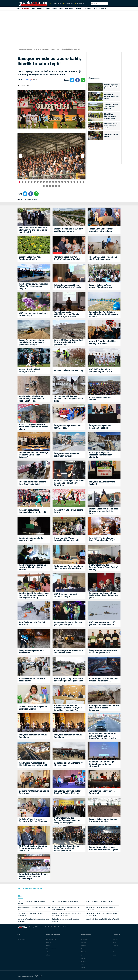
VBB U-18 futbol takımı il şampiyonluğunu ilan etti (101, 370)
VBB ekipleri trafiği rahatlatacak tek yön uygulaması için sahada (69, 680)
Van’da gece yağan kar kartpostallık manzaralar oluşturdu (100, 455)
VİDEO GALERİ (79, 3)
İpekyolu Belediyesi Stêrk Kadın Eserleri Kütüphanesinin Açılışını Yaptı (34, 876)
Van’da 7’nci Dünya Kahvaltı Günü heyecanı (66, 901)
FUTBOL (35, 200)
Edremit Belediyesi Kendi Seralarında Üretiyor (31, 258)
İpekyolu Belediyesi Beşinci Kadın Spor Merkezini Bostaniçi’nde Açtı (67, 848)
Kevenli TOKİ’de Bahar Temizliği (69, 370)
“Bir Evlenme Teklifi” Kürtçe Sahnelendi (102, 792)
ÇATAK (95, 9)
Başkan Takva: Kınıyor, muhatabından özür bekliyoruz (65, 920)
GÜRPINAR (103, 9)
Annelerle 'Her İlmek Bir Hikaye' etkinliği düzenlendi (104, 342)
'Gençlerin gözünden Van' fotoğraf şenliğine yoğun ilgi (67, 258)
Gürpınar (84, 961)
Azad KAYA (54, 927)
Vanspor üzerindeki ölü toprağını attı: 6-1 (30, 370)
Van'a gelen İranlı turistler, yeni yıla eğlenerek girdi (68, 623)
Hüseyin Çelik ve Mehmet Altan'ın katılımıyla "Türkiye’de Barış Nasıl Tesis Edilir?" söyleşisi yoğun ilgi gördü (68, 708)
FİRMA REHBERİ (56, 3)
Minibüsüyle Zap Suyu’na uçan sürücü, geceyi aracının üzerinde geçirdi (66, 914)
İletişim (115, 955)
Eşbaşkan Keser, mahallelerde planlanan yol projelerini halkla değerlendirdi (33, 230)
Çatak (83, 949)
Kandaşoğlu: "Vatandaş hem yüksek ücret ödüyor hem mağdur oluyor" (102, 914)
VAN (34, 9)
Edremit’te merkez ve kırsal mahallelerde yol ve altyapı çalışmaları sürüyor (32, 342)
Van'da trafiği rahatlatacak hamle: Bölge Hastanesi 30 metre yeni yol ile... (31, 399)
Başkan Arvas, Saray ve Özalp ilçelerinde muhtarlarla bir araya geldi (104, 595)
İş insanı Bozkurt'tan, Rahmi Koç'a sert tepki (100, 901)
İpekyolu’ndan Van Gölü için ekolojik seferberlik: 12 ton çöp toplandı (103, 314)
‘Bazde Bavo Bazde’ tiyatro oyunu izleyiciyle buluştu (101, 230)
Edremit (84, 952)
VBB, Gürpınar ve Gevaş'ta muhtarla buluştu (66, 595)
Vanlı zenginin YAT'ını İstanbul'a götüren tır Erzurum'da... (104, 680)
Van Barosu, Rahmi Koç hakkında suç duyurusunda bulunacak (34, 920)
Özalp (83, 967)
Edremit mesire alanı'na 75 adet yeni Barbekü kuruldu (69, 230)
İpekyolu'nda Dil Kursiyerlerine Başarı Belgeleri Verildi (103, 652)
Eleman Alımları (51, 940)
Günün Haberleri (51, 949)
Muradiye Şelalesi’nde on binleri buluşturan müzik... (111, 126)
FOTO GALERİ (68, 3)
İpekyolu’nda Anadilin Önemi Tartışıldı (102, 483)
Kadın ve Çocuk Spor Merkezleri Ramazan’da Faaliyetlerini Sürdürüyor (69, 483)
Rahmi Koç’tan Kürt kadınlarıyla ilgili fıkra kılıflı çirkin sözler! (101, 908)
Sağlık (48, 946)
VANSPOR (27, 200)
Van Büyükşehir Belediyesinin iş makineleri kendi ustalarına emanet (34, 567)
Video (114, 943)
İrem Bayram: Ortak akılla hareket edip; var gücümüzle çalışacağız (65, 908)
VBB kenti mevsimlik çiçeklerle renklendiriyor (33, 314)
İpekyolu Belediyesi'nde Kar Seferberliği (32, 652)
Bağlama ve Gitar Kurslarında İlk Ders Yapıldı (34, 792)
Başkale (84, 943)
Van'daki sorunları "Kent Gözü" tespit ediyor (33, 680)
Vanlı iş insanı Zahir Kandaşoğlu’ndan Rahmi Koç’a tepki (34, 908)
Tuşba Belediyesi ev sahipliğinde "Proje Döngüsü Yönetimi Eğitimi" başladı (67, 314)
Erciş (83, 955)
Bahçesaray (85, 940)
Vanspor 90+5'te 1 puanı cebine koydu (69, 511)
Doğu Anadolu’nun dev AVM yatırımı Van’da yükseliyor (32, 903)
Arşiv (114, 949)
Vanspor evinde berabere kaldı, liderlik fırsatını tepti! (65, 49)
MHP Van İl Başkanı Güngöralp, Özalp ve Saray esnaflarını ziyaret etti (33, 848)
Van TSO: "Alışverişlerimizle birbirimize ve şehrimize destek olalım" (34, 427)
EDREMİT (55, 9)
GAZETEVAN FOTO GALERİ (42, 49)
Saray (83, 964)
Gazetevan (22, 49)
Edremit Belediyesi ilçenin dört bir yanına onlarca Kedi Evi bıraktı (103, 511)
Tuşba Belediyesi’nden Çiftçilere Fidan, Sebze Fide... (111, 87)
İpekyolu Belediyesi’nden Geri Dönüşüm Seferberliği (102, 919)
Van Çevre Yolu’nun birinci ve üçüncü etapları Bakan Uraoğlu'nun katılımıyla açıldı (102, 736)
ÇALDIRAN (88, 9)
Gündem (21, 896)
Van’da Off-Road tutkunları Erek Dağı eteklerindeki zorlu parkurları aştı (69, 342)
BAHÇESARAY (70, 9)
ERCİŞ (61, 9)
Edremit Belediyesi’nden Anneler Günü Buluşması (100, 286)
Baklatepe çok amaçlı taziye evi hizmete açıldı (69, 764)
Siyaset (49, 943)
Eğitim (49, 955)
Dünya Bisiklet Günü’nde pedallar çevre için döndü (110, 116)
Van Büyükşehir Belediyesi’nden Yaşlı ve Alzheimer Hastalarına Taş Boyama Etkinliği (34, 595)
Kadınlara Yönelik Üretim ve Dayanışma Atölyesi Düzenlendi (34, 820)
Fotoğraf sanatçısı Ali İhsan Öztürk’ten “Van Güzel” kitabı (67, 286)
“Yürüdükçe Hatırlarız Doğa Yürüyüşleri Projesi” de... (111, 106)
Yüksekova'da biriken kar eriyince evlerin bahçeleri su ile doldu (68, 399)
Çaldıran (84, 946)
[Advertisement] (12, 37)
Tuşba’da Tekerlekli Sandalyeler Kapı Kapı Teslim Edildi (34, 483)
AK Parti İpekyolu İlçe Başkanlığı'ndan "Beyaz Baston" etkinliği (103, 567)
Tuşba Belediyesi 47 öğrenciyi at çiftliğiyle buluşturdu (103, 258)
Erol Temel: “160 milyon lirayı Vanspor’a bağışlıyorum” (30, 914)
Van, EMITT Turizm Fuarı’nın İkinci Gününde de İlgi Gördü (102, 539)
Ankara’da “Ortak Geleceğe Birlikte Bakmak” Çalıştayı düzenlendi (101, 764)
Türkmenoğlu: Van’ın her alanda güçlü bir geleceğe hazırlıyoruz (69, 567)
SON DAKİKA (26, 9)
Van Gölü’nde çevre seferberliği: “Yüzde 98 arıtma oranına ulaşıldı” (34, 286)
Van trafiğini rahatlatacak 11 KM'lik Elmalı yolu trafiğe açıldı (33, 764)
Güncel (49, 952)
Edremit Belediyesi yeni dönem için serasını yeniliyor (103, 820)
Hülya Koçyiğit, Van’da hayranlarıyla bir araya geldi (67, 539)
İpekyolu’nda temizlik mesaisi (111, 136)
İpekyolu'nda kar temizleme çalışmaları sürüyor (67, 455)
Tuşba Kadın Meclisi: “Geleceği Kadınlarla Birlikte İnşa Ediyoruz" (33, 455)
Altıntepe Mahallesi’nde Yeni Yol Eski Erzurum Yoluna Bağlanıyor (104, 708)
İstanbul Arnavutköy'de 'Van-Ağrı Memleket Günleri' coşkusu (104, 848)
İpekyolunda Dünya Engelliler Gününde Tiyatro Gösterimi (67, 792)
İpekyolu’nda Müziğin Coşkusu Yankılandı (33, 736)
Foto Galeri (29, 49)
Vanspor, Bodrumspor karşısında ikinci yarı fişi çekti (33, 511)
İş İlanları (115, 946)
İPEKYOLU (40, 9)
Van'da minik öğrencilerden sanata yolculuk (32, 539)
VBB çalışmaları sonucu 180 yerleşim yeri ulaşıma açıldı (102, 623)
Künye (115, 952)
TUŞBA (48, 9)
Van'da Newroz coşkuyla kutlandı (100, 399)
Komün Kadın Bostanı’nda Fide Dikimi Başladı (112, 97)
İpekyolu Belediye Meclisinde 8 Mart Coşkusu (68, 427)
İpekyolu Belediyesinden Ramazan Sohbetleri (100, 427)
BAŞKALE (79, 9)
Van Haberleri (22, 940)
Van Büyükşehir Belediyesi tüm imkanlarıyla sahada (68, 652)
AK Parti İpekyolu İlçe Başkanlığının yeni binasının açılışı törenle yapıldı (67, 820)
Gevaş (83, 958)
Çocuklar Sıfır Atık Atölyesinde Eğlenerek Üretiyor (33, 708)
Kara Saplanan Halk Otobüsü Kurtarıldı (32, 623)
